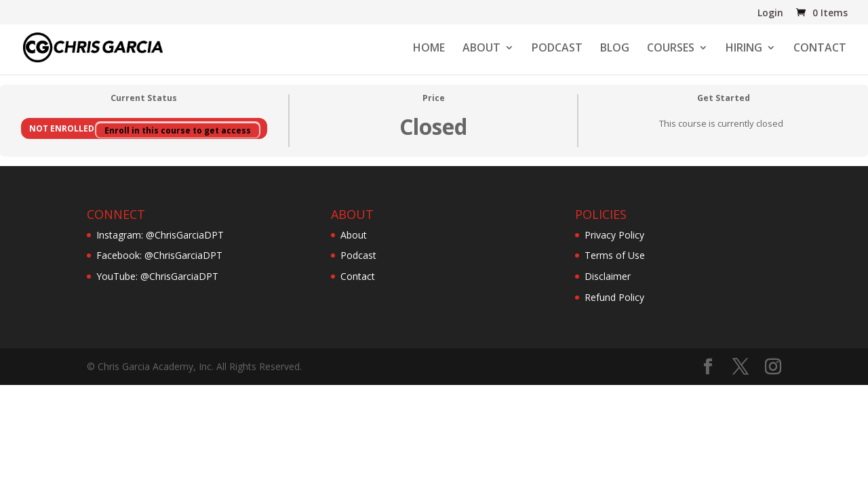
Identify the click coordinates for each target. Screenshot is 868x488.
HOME (429, 49)
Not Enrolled (63, 128)
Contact (358, 276)
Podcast (358, 255)
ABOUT (481, 49)
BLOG (615, 49)
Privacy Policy (614, 235)
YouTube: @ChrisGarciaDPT (157, 276)
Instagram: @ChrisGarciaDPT (160, 235)
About (354, 235)
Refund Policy (614, 297)
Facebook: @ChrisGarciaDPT (159, 255)
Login (770, 14)
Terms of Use (615, 255)
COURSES (671, 49)
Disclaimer (608, 276)
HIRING (744, 49)
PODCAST (557, 49)
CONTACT (820, 49)
